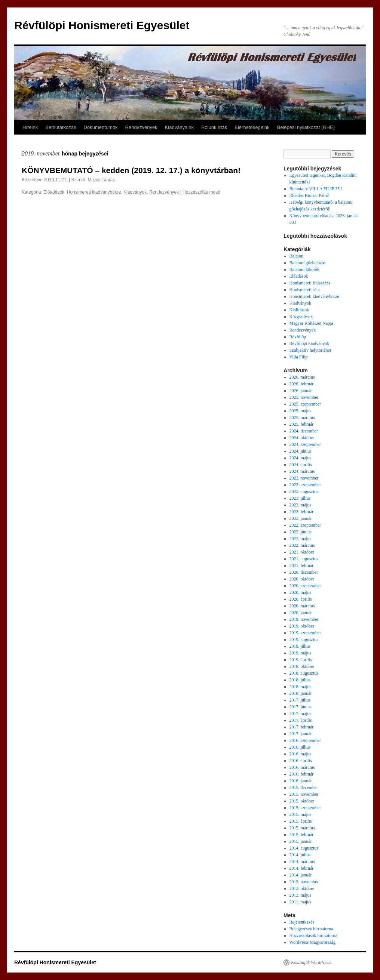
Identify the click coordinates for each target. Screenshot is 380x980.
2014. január (301, 875)
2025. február (302, 424)
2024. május (301, 458)
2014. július (300, 855)
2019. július (300, 646)
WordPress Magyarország (312, 942)
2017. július (300, 700)
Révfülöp (298, 337)
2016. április (301, 761)
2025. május (301, 411)
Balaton (296, 256)
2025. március (302, 417)
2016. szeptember (305, 740)
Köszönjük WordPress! (311, 962)
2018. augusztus (304, 673)
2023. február (302, 512)
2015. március (302, 828)
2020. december (304, 572)
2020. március (302, 606)
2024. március (302, 471)
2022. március (302, 545)
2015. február (302, 835)
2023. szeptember (305, 485)
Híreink (30, 127)
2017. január (301, 734)
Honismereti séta (305, 290)
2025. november (304, 397)
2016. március (302, 767)
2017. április (301, 720)
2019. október (302, 626)
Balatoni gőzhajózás (308, 263)
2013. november (304, 882)
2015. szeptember (305, 808)
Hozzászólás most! (201, 192)
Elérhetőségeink (252, 127)
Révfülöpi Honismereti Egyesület (102, 25)
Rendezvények (141, 127)
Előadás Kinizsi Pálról (309, 195)
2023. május (301, 505)
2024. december (304, 431)
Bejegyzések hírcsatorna (311, 929)
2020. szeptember (305, 586)
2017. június (301, 707)
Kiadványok (135, 192)
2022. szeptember (305, 525)
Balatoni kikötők (304, 269)
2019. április (301, 660)
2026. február (302, 384)
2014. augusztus (304, 848)
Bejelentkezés (302, 922)
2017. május (301, 714)
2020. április (301, 599)
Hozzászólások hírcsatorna (313, 936)
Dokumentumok (101, 127)
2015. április (301, 821)
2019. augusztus (304, 640)
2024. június (301, 451)
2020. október (302, 579)
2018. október (302, 666)
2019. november (304, 619)
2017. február (302, 727)
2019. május (301, 653)
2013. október (302, 888)
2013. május (301, 895)
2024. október (302, 438)
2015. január (301, 841)
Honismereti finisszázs (310, 283)
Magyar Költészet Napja (311, 323)
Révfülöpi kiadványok (309, 343)
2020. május (301, 592)
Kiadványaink (179, 127)
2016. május (301, 754)
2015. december (304, 788)
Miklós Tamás (101, 180)
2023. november (304, 478)
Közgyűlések (301, 317)
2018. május (301, 687)
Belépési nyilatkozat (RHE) (306, 127)
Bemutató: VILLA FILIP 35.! (316, 189)
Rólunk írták (214, 127)
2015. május (301, 814)
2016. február (302, 774)
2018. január (301, 693)
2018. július (300, 680)
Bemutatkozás (61, 127)
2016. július (300, 747)
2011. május (300, 902)
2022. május (301, 539)
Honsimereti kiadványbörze (94, 192)
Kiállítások (299, 310)
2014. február (302, 868)
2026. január (301, 391)
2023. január (301, 518)
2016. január (301, 781)
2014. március (302, 862)
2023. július (300, 498)
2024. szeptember (305, 444)
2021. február (302, 565)
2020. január (301, 613)
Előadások (54, 192)
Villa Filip (299, 357)
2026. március (302, 377)
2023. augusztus (304, 491)
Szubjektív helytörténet (310, 350)
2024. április (301, 465)
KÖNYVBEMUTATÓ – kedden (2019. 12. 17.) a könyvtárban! (131, 170)
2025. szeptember (305, 404)
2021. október (302, 552)
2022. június (301, 532)
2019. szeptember (305, 633)
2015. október (302, 801)
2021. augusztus (304, 559)
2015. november (304, 794)
